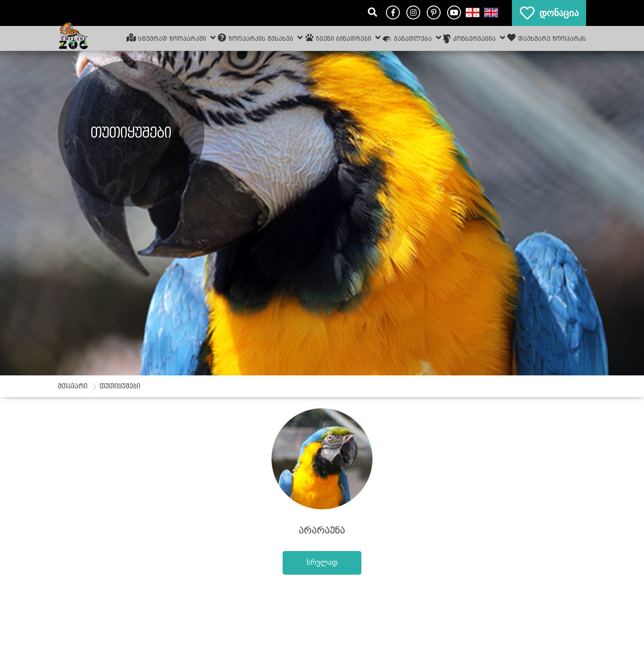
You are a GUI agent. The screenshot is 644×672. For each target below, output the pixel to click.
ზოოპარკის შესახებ (260, 38)
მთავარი (73, 386)
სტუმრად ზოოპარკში (171, 38)
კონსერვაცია (474, 38)
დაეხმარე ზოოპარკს (547, 38)
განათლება (412, 38)
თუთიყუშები (120, 386)
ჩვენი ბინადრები (343, 38)
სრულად (322, 562)
